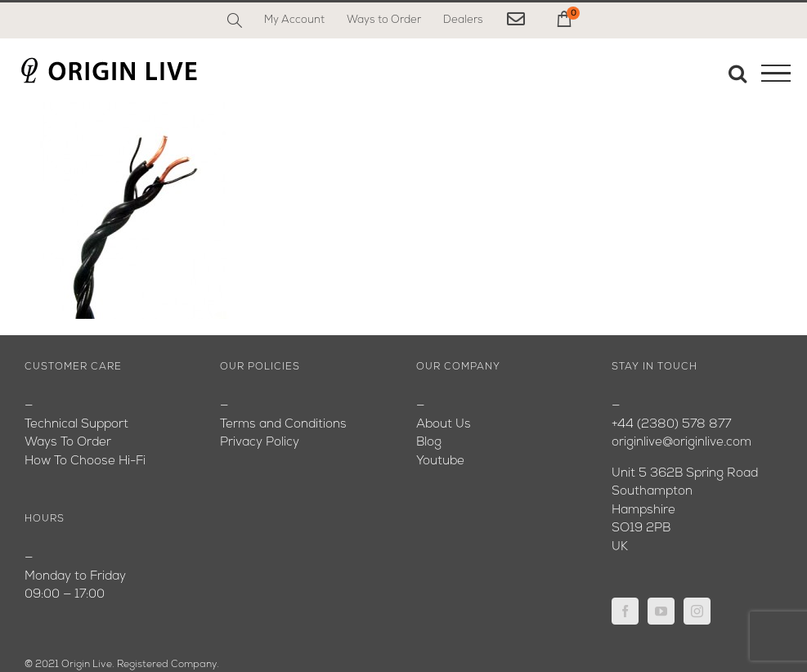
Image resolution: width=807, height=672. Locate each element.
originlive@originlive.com (681, 443)
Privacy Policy (260, 443)
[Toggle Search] (738, 73)
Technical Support (76, 425)
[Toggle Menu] (776, 74)
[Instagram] (697, 611)
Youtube (440, 461)
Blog (429, 443)
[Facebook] (625, 611)
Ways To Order (68, 443)
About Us (444, 425)
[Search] (235, 20)
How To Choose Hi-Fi (85, 461)
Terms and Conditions (283, 425)
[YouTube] (661, 611)
